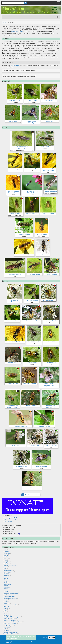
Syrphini (6, 581)
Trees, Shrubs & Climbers (10, 634)
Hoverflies (6, 575)
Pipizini (6, 589)
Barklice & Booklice (9, 597)
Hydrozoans (7, 627)
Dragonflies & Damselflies (10, 565)
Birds (5, 550)
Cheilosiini (7, 583)
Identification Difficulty (17, 32)
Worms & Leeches (8, 625)
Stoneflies (6, 607)
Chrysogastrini (8, 584)
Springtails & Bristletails (10, 619)
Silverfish (6, 608)
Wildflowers (7, 630)
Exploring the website (10, 518)
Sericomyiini (7, 590)
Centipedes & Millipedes (10, 620)
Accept (45, 637)
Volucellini (7, 577)
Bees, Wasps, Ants (8, 572)
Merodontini (7, 587)
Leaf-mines (6, 564)
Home (5, 22)
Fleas (5, 610)
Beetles (5, 567)
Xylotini (6, 592)
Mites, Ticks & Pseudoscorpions (12, 617)
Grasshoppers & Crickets (10, 598)
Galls (5, 629)
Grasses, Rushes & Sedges (11, 632)
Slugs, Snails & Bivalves (10, 624)
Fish (5, 557)
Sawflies (6, 574)
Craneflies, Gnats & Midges (11, 593)
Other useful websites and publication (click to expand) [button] (19, 76)
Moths (5, 560)
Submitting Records (10, 520)
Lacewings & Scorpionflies (10, 605)
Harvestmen (7, 615)
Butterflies (6, 559)
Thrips (5, 612)
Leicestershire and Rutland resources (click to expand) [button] (19, 71)
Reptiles (6, 555)
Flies (5, 595)
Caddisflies (6, 603)
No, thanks (52, 637)
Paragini (6, 580)
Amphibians (7, 553)
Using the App (8, 522)
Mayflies (6, 602)
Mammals (6, 552)
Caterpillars (6, 562)
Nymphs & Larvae (8, 570)
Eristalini (6, 586)
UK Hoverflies (15, 65)
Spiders (5, 613)
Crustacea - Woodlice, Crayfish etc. (13, 622)
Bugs (5, 569)
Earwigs (6, 600)
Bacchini (6, 579)
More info (9, 643)
